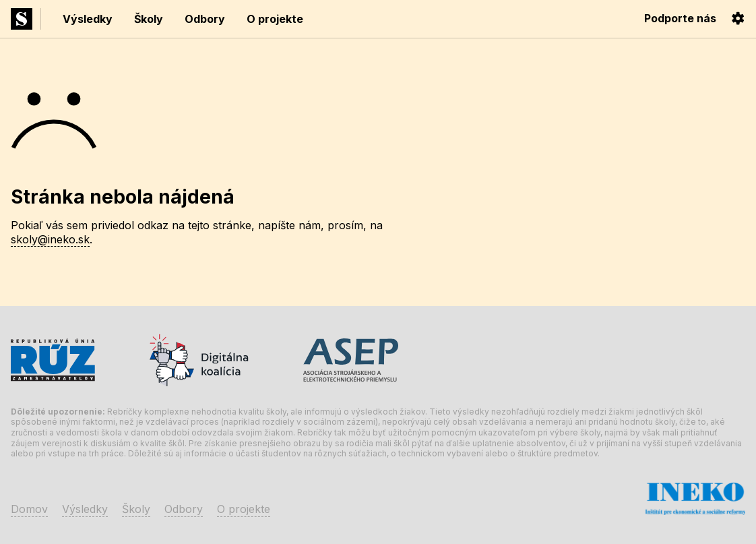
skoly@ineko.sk (50, 239)
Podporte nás (680, 18)
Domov (29, 509)
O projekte (275, 19)
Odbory (205, 19)
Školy (149, 19)
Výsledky (88, 19)
